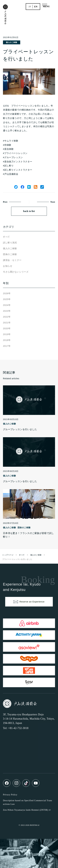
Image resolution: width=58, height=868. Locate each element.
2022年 (7, 317)
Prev (5, 202)
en (36, 7)
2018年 (7, 340)
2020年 (7, 328)
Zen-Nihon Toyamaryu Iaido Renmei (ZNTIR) (26, 810)
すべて (6, 237)
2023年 (7, 311)
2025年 (7, 299)
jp (30, 7)
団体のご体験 (10, 254)
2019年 (7, 334)
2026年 (7, 293)
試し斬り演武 (10, 243)
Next (53, 202)
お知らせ (8, 266)
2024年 (7, 305)
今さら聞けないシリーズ (16, 272)
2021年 (7, 323)
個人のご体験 (12, 42)
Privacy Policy (10, 795)
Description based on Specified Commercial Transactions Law (28, 802)
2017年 (7, 346)
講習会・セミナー (12, 260)
